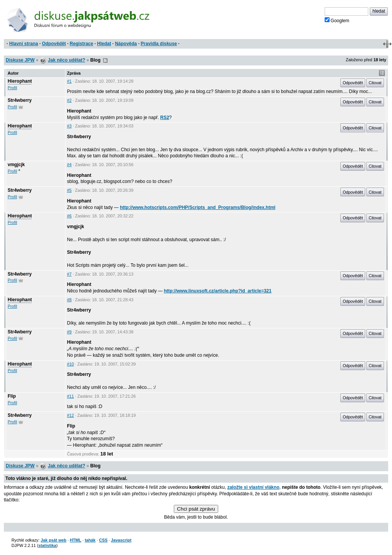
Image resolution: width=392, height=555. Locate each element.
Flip (12, 396)
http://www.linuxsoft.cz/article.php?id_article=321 (218, 291)
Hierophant (20, 81)
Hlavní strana (24, 44)
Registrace (81, 44)
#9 (69, 332)
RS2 (165, 118)
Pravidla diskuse (159, 44)
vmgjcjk (16, 165)
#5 (69, 190)
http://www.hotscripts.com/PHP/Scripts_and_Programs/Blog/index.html (198, 207)
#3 (69, 126)
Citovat (375, 83)
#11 (70, 396)
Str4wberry (20, 100)
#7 (69, 274)
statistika (47, 545)
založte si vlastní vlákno (253, 487)
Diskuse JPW (20, 60)
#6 (69, 216)
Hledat (104, 44)
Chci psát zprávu (196, 509)
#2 (69, 100)
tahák (90, 540)
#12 (70, 415)
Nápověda (126, 44)
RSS (105, 60)
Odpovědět (54, 44)
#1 (69, 81)
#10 (70, 364)
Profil (12, 88)
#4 (69, 165)
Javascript (121, 540)
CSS (103, 540)
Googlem (337, 20)
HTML (75, 540)
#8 (69, 300)
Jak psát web (53, 540)
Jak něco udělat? (66, 60)
